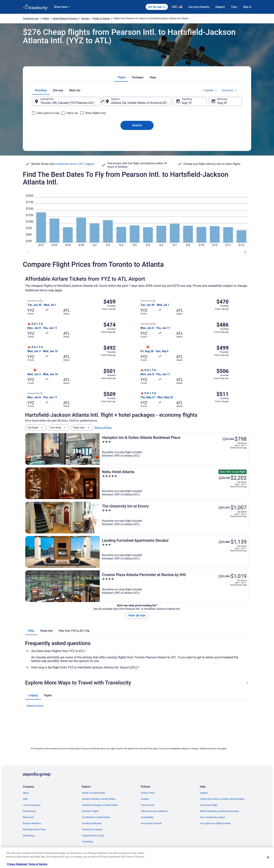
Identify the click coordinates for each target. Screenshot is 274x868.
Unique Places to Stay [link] (93, 836)
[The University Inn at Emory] (174, 518)
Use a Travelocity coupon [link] (212, 817)
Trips (234, 7)
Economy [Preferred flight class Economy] (230, 90)
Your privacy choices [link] (151, 823)
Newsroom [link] (28, 817)
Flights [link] (46, 18)
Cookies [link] (145, 799)
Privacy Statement (17, 864)
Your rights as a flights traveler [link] (215, 823)
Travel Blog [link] (87, 842)
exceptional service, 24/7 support (75, 164)
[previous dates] (29, 252)
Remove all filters (103, 428)
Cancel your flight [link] (209, 805)
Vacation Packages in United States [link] (100, 805)
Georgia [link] (85, 18)
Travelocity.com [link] (31, 18)
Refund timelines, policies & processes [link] (219, 811)
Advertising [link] (29, 836)
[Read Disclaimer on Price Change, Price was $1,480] (224, 542)
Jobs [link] (25, 799)
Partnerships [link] (29, 811)
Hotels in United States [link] (93, 793)
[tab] (122, 77)
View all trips (137, 615)
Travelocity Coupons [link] (92, 830)
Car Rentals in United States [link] (96, 817)
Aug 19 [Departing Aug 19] (187, 103)
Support (220, 7)
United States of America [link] (65, 18)
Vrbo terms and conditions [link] (154, 811)
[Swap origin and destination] (103, 101)
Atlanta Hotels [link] (35, 706)
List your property (199, 7)
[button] (137, 683)
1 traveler (210, 90)
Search (137, 125)
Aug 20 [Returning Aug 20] (222, 103)
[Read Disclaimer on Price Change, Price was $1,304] (224, 576)
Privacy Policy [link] (148, 793)
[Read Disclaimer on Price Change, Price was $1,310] (224, 508)
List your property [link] (32, 805)
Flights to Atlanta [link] (101, 18)
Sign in (247, 7)
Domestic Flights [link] (90, 811)
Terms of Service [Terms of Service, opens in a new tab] (38, 864)
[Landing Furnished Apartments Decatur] (174, 552)
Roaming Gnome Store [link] (34, 830)
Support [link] (204, 793)
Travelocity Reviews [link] (92, 823)
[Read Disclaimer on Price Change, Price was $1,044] (228, 439)
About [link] (26, 793)
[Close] (268, 857)
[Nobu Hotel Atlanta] (174, 483)
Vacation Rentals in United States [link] (99, 799)
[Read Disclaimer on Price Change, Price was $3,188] (224, 478)
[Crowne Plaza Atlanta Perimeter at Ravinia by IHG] (174, 586)
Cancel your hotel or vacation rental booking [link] (222, 799)
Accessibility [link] (147, 817)
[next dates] (245, 252)
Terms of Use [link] (148, 805)
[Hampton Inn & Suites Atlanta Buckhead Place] (174, 449)
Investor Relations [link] (32, 823)
